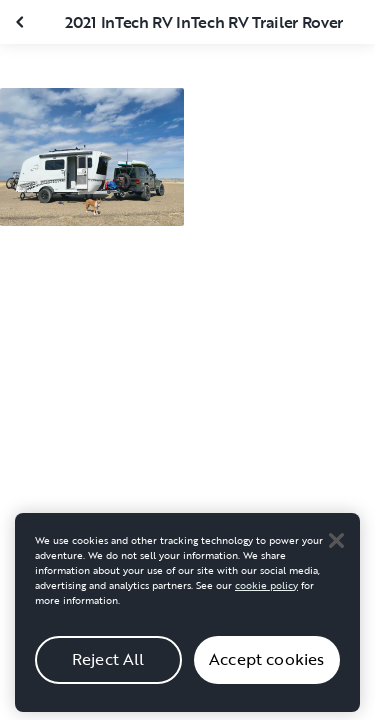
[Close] (336, 547)
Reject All (108, 666)
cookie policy (266, 591)
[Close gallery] (22, 22)
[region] (187, 618)
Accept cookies (266, 666)
